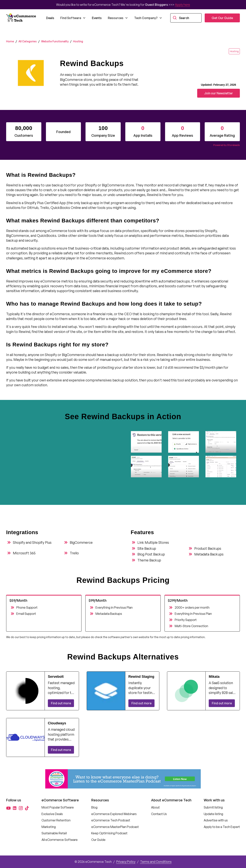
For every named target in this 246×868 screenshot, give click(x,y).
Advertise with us (216, 820)
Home (10, 41)
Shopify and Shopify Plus (32, 542)
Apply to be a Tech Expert (222, 827)
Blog (94, 807)
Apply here (182, 5)
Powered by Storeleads (227, 145)
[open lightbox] (148, 442)
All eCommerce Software (60, 840)
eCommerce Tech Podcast (111, 820)
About (155, 807)
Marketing (49, 827)
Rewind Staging (141, 677)
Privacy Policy (126, 862)
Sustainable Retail (54, 833)
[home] (22, 18)
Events (97, 18)
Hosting (78, 41)
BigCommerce (81, 542)
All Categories (28, 41)
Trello (74, 553)
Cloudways (57, 723)
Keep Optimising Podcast (109, 833)
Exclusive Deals (52, 814)
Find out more (61, 703)
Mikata (214, 677)
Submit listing (213, 807)
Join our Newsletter (219, 93)
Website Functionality (55, 41)
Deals (50, 18)
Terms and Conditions (156, 862)
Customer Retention (56, 820)
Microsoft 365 (24, 553)
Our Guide (98, 840)
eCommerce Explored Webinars (114, 814)
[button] (73, 18)
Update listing (213, 814)
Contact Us (159, 814)
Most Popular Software (58, 807)
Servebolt (56, 677)
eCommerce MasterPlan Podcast (115, 827)
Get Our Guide (222, 18)
